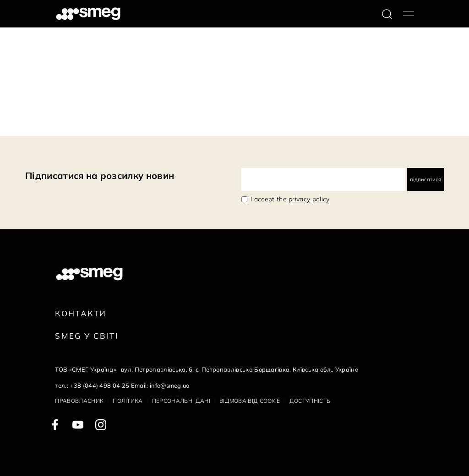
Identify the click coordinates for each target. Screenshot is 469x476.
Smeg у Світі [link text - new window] (87, 336)
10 (103, 121)
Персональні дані (181, 401)
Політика (128, 401)
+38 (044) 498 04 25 (99, 385)
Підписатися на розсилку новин (100, 176)
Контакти (81, 313)
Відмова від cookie (250, 401)
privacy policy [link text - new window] (309, 199)
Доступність (310, 401)
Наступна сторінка (142, 121)
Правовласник (79, 401)
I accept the (290, 199)
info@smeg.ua (170, 385)
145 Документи (28, 121)
